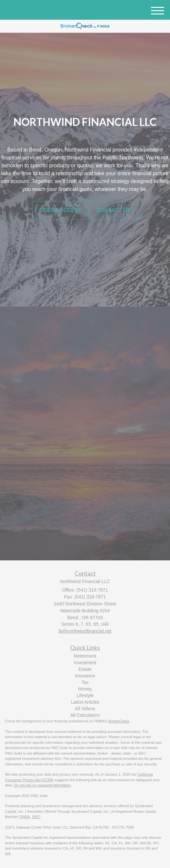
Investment (85, 663)
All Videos (85, 709)
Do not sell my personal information (42, 785)
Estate (85, 669)
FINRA (24, 817)
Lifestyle (85, 695)
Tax (85, 682)
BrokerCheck (119, 721)
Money (85, 689)
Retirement (85, 656)
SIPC (36, 817)
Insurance (85, 676)
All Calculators (85, 715)
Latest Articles (85, 702)
